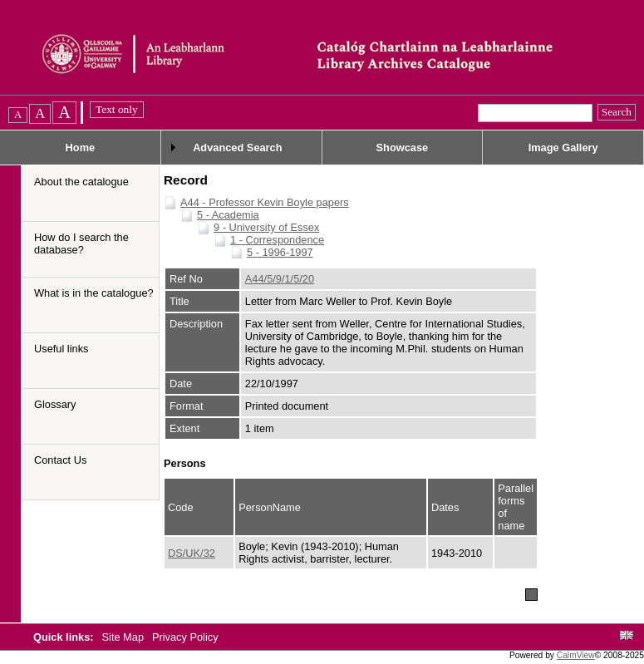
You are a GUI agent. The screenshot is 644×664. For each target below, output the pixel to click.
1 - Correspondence (277, 240)
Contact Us (60, 460)
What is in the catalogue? (94, 293)
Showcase (403, 148)
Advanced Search (237, 148)
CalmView (576, 655)
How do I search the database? (81, 243)
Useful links (61, 349)
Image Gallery (563, 148)
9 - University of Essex (266, 227)
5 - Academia (228, 215)
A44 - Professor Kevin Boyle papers (265, 202)
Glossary (55, 404)
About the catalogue (81, 182)
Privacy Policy (185, 637)
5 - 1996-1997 (280, 252)
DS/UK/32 (192, 553)
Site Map (125, 637)
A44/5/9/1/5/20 (280, 279)
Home (81, 148)
